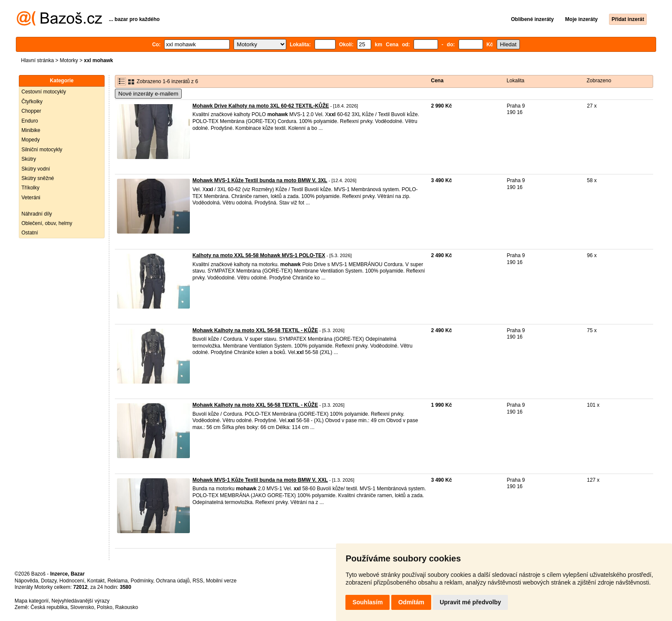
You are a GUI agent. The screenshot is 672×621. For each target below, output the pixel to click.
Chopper (31, 111)
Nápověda (26, 581)
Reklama (118, 581)
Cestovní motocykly (44, 92)
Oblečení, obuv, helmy (47, 223)
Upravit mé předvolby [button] (470, 602)
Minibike (31, 130)
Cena (437, 81)
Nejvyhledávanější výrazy (80, 601)
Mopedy (31, 140)
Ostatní (30, 233)
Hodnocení (72, 581)
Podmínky (142, 581)
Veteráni (31, 198)
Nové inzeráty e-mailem (148, 94)
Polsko (105, 607)
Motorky (69, 60)
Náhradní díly (37, 214)
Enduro (30, 121)
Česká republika (49, 607)
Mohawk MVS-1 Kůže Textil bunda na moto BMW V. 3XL (260, 180)
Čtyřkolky (32, 102)
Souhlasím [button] (367, 602)
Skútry (29, 159)
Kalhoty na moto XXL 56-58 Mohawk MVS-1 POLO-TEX (259, 255)
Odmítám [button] (411, 602)
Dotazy (48, 581)
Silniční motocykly (42, 150)
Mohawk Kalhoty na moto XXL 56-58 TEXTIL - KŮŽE (255, 330)
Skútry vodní (36, 169)
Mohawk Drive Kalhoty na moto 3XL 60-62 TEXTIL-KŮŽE (261, 106)
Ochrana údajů (173, 581)
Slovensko (82, 607)
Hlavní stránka (37, 60)
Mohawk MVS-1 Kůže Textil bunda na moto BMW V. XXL (260, 480)
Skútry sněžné (38, 178)
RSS (198, 581)
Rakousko (127, 607)
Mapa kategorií (31, 601)
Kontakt (96, 581)
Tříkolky (30, 188)
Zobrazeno (599, 81)
